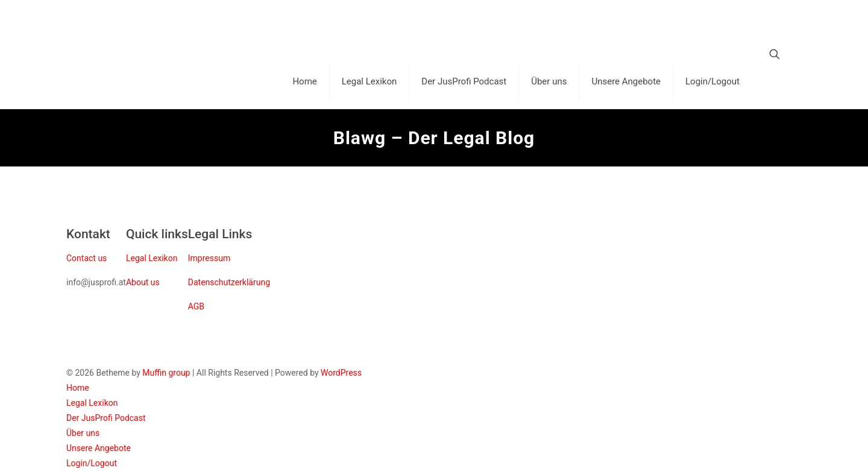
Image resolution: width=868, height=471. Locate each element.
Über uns (83, 433)
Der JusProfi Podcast (106, 418)
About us (143, 282)
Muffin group (166, 373)
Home (78, 388)
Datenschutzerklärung (229, 282)
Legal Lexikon (152, 258)
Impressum (209, 258)
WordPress (341, 373)
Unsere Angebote (99, 448)
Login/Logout (92, 463)
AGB (196, 306)
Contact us (86, 258)
